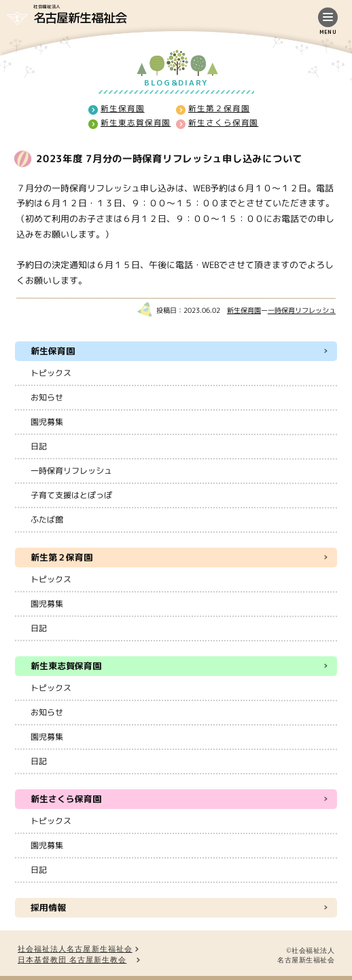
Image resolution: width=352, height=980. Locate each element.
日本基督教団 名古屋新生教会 (72, 960)
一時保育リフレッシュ (302, 310)
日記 (39, 446)
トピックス (51, 373)
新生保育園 (123, 108)
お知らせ (47, 397)
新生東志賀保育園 (136, 123)
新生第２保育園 (219, 109)
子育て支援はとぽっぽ (71, 495)
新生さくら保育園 (223, 123)
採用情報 (48, 907)
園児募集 (47, 422)
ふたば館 (47, 520)
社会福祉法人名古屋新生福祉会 (75, 949)
